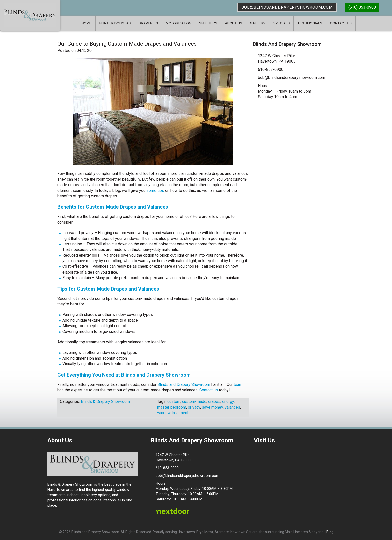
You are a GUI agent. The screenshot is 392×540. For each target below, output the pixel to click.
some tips (155, 191)
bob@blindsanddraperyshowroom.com (287, 7)
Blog (330, 532)
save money (212, 407)
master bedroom (172, 407)
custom (174, 401)
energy (228, 401)
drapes (214, 401)
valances (232, 407)
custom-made (194, 401)
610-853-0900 (271, 69)
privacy (194, 407)
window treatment (173, 413)
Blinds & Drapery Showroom (30, 15)
